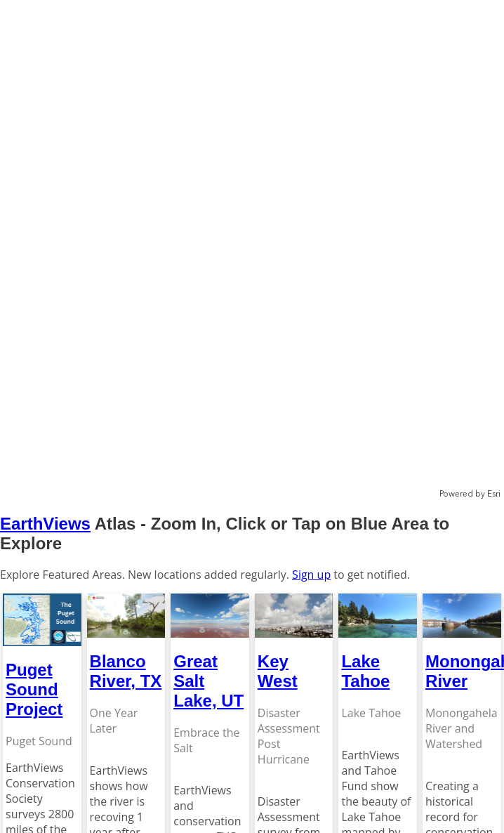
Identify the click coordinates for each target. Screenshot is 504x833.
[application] (252, 250)
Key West (278, 671)
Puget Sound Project (34, 689)
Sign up (311, 575)
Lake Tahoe (365, 671)
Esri (494, 494)
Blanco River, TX (126, 671)
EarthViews (45, 524)
